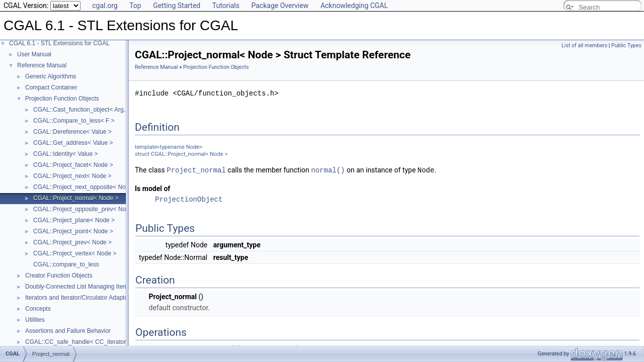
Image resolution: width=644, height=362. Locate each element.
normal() (328, 170)
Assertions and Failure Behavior (68, 331)
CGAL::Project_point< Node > (73, 231)
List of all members (584, 46)
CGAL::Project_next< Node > (72, 176)
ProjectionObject (189, 199)
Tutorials (226, 6)
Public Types (626, 46)
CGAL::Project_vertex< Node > (75, 253)
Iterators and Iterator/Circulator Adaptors (79, 298)
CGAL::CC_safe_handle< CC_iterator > (78, 342)
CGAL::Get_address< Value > (73, 143)
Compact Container (51, 87)
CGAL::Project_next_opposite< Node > (85, 187)
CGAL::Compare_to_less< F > (74, 121)
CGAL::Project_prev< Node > (72, 242)
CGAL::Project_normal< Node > (76, 198)
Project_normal (196, 170)
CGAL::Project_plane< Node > (74, 220)
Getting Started (177, 6)
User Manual (34, 54)
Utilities (35, 320)
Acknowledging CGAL (354, 6)
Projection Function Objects (62, 99)
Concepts (38, 309)
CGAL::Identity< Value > (66, 154)
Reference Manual (42, 65)
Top (135, 6)
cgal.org (105, 6)
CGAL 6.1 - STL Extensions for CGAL (59, 43)
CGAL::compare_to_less (66, 264)
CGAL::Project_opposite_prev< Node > (86, 209)
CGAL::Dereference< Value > (72, 132)
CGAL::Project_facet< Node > (73, 165)
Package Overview (280, 6)
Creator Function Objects (59, 276)
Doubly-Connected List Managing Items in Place (90, 287)
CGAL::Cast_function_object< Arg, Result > (91, 110)
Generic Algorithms (51, 76)
